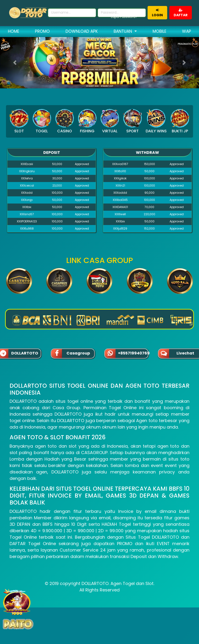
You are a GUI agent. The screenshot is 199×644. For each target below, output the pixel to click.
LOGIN (157, 13)
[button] (15, 63)
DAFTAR (181, 13)
